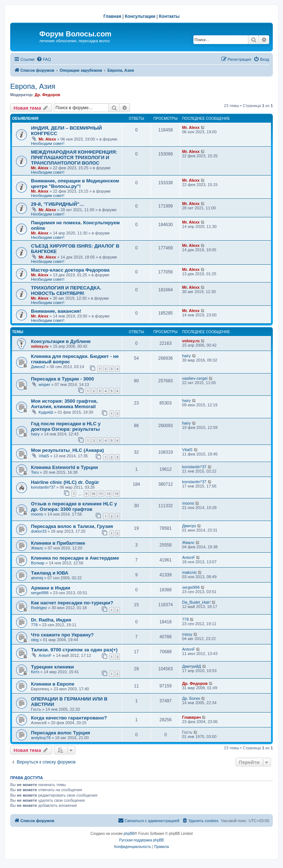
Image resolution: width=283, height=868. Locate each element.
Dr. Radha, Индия (51, 620)
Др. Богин (191, 698)
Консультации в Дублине (61, 341)
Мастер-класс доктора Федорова (70, 270)
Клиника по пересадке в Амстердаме (75, 558)
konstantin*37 (194, 467)
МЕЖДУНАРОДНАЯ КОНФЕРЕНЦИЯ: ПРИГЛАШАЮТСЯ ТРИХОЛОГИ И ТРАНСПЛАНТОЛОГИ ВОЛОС (74, 157)
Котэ (35, 672)
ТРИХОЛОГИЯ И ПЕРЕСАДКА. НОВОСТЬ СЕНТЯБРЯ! (66, 291)
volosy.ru (40, 346)
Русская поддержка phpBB (141, 840)
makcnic (189, 572)
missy (187, 634)
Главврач (191, 717)
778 (34, 625)
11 (101, 494)
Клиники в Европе (53, 684)
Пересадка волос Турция (60, 733)
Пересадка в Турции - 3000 (62, 379)
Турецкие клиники (52, 667)
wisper (44, 384)
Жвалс (37, 548)
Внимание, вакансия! (56, 311)
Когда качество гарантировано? (69, 718)
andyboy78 (41, 738)
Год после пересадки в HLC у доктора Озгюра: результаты (66, 426)
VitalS (44, 456)
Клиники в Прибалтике (58, 543)
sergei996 (40, 593)
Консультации (140, 16)
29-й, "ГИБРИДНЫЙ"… (58, 204)
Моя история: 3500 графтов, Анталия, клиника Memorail (64, 404)
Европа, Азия (33, 86)
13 (117, 494)
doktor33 (39, 531)
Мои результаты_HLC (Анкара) (67, 450)
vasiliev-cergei (195, 378)
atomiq (37, 578)
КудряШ (46, 412)
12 (109, 494)
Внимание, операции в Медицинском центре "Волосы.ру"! (75, 184)
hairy (186, 356)
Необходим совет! (48, 143)
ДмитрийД (192, 666)
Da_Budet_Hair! (196, 602)
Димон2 (38, 367)
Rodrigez (39, 608)
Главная (112, 16)
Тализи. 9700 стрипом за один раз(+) (74, 650)
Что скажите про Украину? (62, 635)
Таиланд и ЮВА (50, 573)
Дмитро (189, 526)
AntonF (188, 557)
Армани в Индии (51, 588)
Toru (35, 472)
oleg (35, 640)
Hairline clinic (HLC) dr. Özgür (65, 482)
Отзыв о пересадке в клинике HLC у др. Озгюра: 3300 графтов (74, 506)
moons (37, 514)
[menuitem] (44, 59)
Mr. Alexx (47, 139)
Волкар (38, 563)
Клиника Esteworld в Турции (64, 467)
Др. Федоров (47, 95)
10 (93, 494)
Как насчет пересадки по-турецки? (72, 603)
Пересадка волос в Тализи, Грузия (72, 526)
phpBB (129, 834)
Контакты (170, 16)
